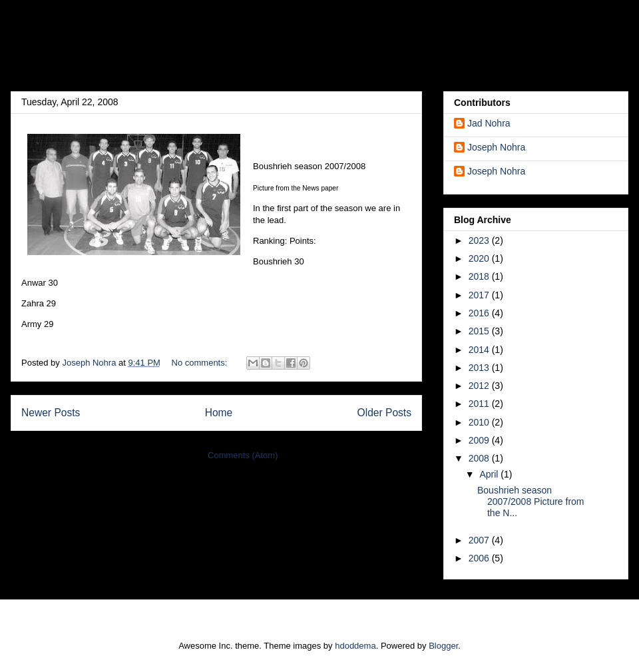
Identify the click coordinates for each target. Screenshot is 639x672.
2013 (480, 368)
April (490, 474)
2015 (480, 331)
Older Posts (384, 413)
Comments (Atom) (243, 455)
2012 (480, 386)
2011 (480, 404)
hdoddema (355, 646)
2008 (480, 458)
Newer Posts (51, 413)
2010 (480, 422)
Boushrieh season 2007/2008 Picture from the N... (531, 502)
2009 (480, 440)
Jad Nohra (489, 123)
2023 (480, 240)
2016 (480, 313)
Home (219, 413)
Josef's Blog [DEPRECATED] (193, 49)
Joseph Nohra (496, 147)
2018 (480, 276)
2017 (480, 295)
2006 (480, 558)
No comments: (201, 363)
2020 (480, 258)
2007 (480, 540)
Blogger (443, 646)
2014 (480, 350)
